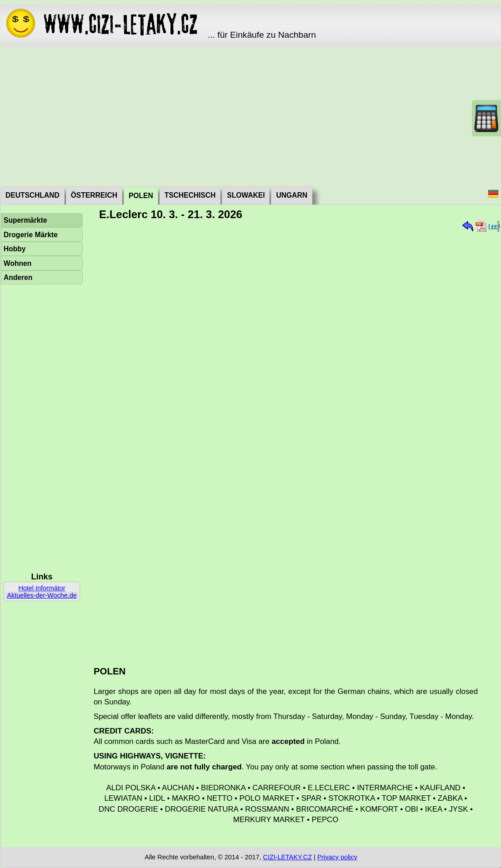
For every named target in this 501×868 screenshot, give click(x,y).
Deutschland (33, 195)
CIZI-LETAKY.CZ (288, 857)
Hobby (15, 249)
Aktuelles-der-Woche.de (42, 595)
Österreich (94, 195)
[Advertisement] (250, 116)
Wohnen (18, 263)
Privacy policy (337, 857)
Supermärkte (25, 220)
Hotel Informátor (42, 588)
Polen (141, 196)
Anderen (18, 277)
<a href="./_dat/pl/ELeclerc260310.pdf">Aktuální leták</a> (293, 440)
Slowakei (246, 195)
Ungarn (291, 195)
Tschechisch (190, 195)
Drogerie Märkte (31, 235)
